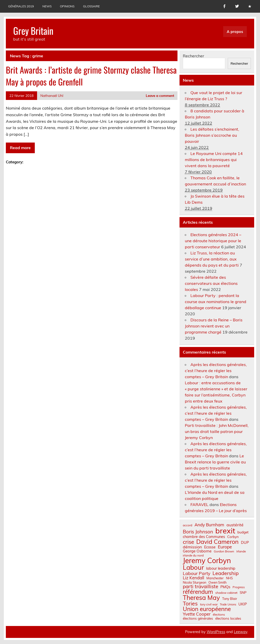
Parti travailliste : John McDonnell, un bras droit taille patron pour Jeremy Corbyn (217, 431)
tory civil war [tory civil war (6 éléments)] (209, 604)
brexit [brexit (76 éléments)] (225, 531)
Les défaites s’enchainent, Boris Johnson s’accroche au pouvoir (212, 135)
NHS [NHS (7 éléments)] (229, 578)
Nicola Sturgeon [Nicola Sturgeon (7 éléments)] (194, 582)
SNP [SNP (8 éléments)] (243, 593)
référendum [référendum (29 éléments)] (198, 592)
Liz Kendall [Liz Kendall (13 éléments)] (193, 578)
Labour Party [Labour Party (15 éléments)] (197, 573)
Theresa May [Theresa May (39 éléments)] (201, 598)
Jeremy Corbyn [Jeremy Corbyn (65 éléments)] (207, 561)
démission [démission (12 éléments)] (192, 547)
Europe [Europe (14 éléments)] (225, 547)
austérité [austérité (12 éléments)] (235, 525)
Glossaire (91, 6)
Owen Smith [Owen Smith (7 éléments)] (217, 582)
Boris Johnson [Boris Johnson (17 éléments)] (198, 532)
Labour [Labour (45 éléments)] (193, 567)
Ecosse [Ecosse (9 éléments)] (210, 547)
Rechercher (193, 56)
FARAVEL (199, 504)
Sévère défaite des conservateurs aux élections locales (211, 283)
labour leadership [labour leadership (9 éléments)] (221, 568)
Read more (20, 148)
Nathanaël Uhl (52, 95)
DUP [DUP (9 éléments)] (245, 543)
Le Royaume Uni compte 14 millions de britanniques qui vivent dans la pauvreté (214, 160)
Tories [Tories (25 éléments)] (190, 604)
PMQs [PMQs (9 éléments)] (225, 587)
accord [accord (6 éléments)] (188, 525)
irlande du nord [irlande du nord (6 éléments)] (193, 555)
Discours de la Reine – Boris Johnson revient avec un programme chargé (214, 326)
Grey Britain (33, 31)
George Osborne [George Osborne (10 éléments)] (197, 551)
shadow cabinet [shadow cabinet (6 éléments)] (226, 593)
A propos (235, 32)
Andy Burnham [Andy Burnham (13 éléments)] (209, 525)
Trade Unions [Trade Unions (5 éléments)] (228, 605)
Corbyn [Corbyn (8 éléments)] (233, 537)
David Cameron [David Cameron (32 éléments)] (217, 542)
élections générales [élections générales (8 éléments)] (198, 618)
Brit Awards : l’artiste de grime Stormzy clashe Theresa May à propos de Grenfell (91, 76)
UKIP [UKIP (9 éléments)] (243, 604)
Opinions (67, 6)
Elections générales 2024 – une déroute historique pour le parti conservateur (213, 241)
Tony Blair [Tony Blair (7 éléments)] (230, 599)
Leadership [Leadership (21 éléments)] (226, 573)
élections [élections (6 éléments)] (219, 615)
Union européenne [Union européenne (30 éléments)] (207, 609)
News (47, 6)
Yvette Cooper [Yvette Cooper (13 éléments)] (197, 614)
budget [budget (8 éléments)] (243, 532)
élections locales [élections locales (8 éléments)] (228, 618)
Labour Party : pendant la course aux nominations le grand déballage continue (216, 302)
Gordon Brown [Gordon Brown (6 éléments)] (224, 551)
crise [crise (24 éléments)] (188, 542)
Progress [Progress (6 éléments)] (239, 587)
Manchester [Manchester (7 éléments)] (215, 578)
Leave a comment (160, 95)
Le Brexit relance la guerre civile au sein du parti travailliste (215, 462)
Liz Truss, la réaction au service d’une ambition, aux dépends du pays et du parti (212, 259)
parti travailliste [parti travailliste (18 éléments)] (200, 587)
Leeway (241, 632)
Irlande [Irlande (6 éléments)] (241, 551)
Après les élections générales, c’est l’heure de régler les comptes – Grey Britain (216, 371)
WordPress (216, 632)
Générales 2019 (21, 6)
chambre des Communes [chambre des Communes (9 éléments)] (204, 537)
